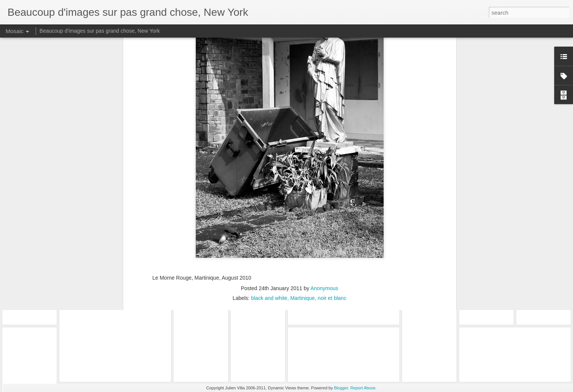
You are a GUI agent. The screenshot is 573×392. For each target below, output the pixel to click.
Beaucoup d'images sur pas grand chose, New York (100, 31)
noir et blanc (332, 197)
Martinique (302, 197)
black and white (269, 197)
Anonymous (324, 187)
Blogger (341, 388)
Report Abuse (363, 388)
